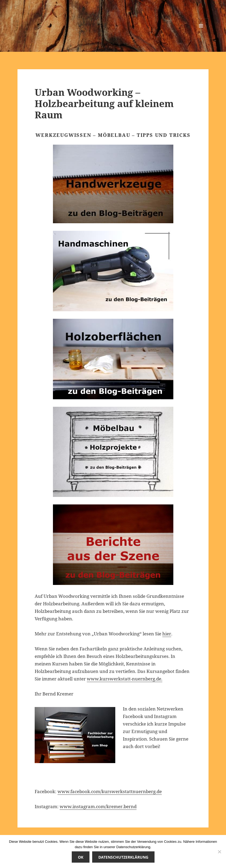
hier (167, 634)
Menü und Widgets (201, 33)
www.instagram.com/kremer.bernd (98, 806)
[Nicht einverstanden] (219, 852)
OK (81, 857)
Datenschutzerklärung (123, 857)
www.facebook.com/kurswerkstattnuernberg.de (110, 791)
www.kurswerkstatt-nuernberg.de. (125, 679)
